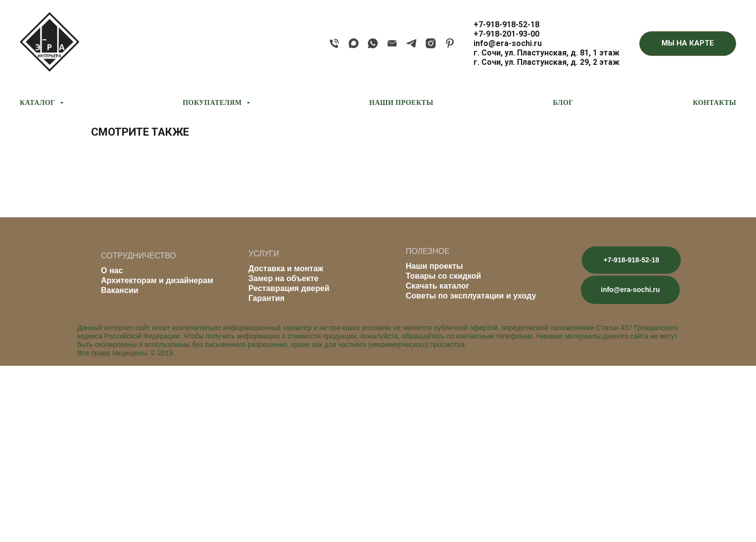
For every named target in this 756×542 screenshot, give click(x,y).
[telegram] (411, 43)
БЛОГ (563, 103)
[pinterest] (450, 43)
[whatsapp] (373, 43)
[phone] (334, 43)
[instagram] (431, 43)
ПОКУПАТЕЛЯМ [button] (213, 103)
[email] (392, 43)
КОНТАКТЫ (714, 103)
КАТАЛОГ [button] (39, 103)
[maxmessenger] (354, 43)
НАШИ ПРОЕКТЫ (401, 103)
